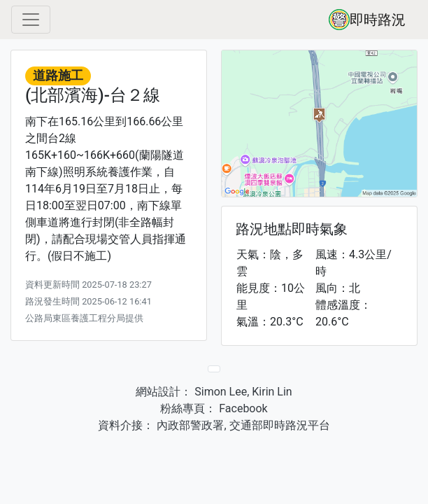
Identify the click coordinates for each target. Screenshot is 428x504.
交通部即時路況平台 (280, 425)
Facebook (242, 408)
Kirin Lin (272, 392)
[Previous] (214, 369)
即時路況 (367, 20)
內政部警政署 (189, 425)
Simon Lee (219, 392)
